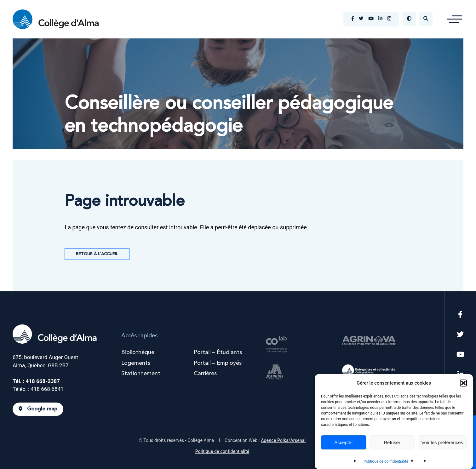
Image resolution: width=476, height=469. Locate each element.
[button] (463, 383)
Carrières (205, 374)
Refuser (392, 442)
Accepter (344, 442)
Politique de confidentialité (386, 461)
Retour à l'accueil (97, 254)
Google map (38, 409)
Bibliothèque (138, 352)
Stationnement (141, 374)
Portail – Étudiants (218, 352)
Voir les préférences (442, 442)
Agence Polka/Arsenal (283, 440)
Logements (136, 363)
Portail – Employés (218, 363)
